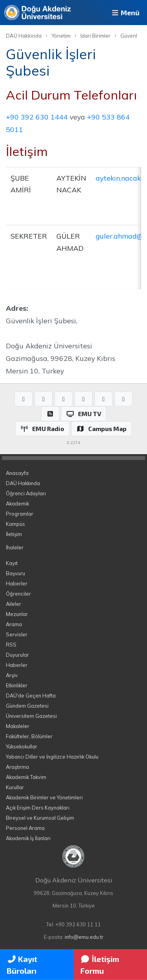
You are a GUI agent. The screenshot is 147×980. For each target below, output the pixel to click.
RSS (11, 645)
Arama (14, 624)
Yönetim (61, 36)
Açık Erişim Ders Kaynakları (38, 808)
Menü (125, 13)
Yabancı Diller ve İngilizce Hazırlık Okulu (52, 757)
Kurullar (15, 787)
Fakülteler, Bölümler (29, 736)
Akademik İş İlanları (28, 838)
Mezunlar (17, 614)
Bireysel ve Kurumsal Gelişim (40, 818)
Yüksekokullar (22, 746)
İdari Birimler (95, 36)
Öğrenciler (18, 594)
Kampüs (15, 524)
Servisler (17, 634)
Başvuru (15, 573)
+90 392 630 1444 (37, 117)
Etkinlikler (17, 685)
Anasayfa (17, 473)
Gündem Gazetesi (27, 706)
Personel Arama (25, 828)
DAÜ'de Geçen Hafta (31, 696)
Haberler (17, 583)
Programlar (20, 514)
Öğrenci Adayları (26, 493)
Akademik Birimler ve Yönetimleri (44, 797)
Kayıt (12, 563)
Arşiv (12, 675)
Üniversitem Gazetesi (31, 716)
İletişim (14, 534)
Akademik (17, 504)
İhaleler (15, 547)
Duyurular (17, 655)
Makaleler (18, 726)
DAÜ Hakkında (24, 36)
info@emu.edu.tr (84, 937)
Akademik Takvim (26, 777)
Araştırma (17, 767)
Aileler (14, 604)
